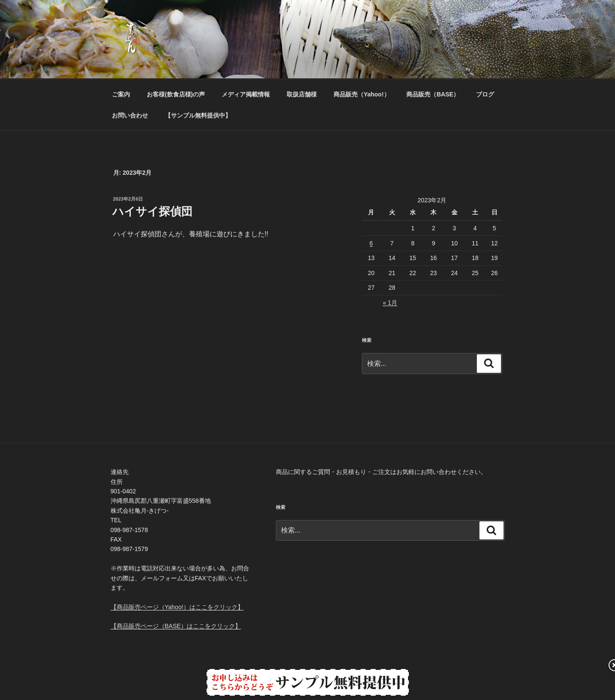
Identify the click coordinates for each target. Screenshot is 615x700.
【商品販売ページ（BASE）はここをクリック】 (176, 626)
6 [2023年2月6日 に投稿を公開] (371, 243)
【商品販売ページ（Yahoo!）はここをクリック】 (177, 607)
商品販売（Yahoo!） (362, 94)
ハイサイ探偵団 (152, 211)
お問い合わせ (130, 115)
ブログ (485, 94)
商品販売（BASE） (433, 94)
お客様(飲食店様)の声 (176, 94)
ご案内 (121, 94)
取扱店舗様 (302, 94)
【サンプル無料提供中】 (198, 115)
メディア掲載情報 (246, 94)
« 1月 (390, 303)
